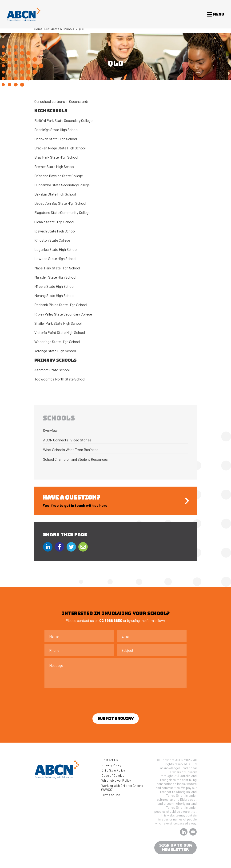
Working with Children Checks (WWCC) (122, 788)
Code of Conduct (114, 775)
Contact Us (110, 760)
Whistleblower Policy (116, 780)
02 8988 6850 (111, 620)
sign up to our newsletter (176, 847)
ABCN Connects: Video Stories (67, 440)
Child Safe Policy (113, 770)
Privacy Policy (111, 765)
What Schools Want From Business (71, 450)
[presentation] (80, 700)
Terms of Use (111, 795)
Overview (50, 430)
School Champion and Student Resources (75, 459)
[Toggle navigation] (213, 15)
